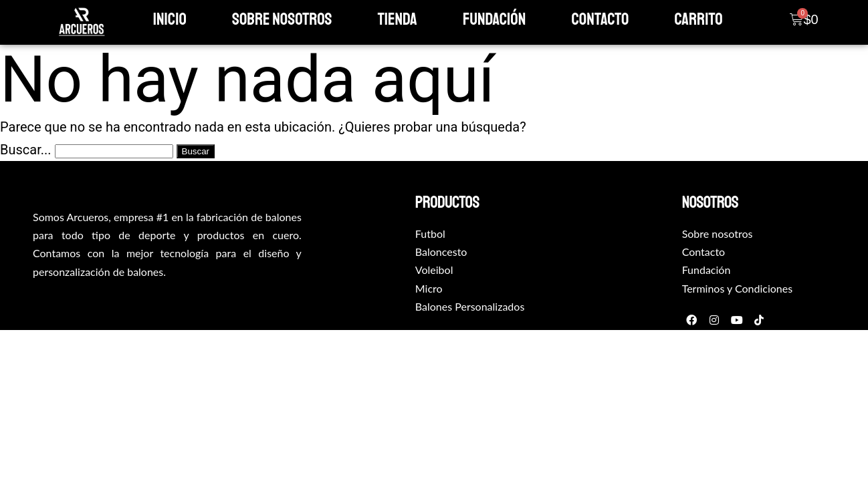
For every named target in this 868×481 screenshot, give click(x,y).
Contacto (601, 19)
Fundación (494, 19)
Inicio (170, 19)
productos (447, 202)
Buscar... (26, 150)
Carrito (698, 19)
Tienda (398, 19)
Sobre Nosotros (282, 19)
